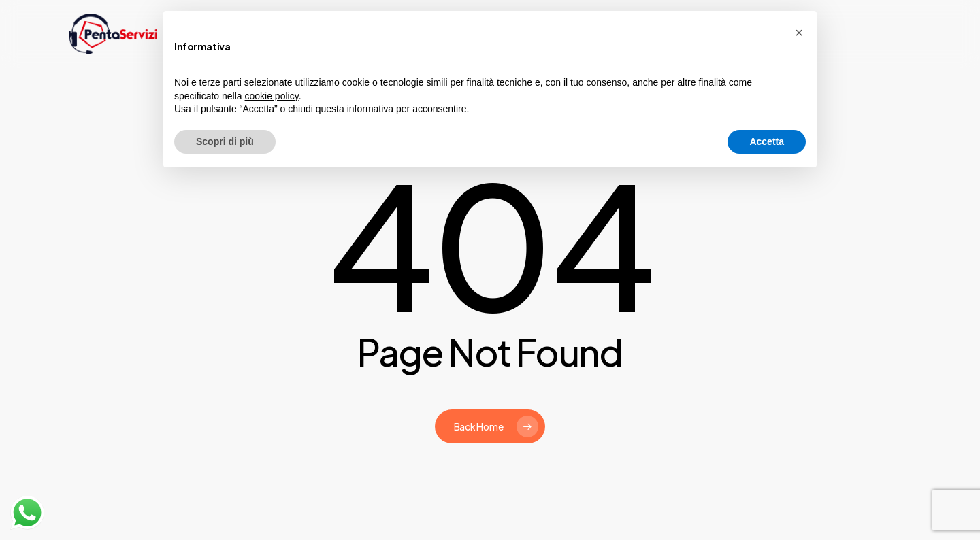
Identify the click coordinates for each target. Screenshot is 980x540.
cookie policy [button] (272, 96)
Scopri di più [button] (225, 141)
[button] (799, 33)
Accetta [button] (767, 141)
